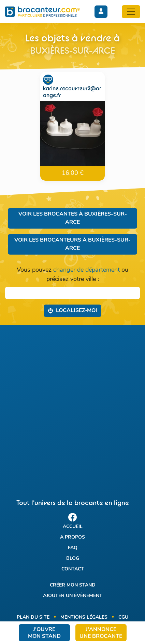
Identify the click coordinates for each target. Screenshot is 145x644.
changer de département (86, 270)
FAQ (73, 548)
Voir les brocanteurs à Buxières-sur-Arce (72, 244)
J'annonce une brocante (101, 633)
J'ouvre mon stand (44, 633)
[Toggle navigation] (131, 12)
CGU (123, 617)
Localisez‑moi (72, 310)
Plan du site (33, 617)
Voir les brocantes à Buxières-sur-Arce (73, 218)
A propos (72, 537)
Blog (73, 559)
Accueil (73, 527)
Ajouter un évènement (73, 596)
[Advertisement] (72, 406)
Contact (73, 569)
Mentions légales (84, 617)
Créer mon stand (73, 585)
